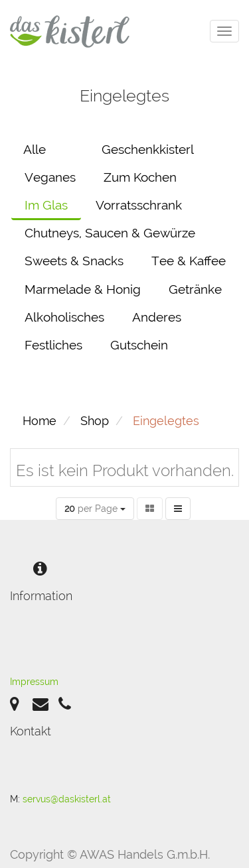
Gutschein (139, 345)
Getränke (195, 289)
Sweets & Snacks (74, 261)
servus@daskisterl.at (67, 799)
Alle (35, 149)
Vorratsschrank (139, 205)
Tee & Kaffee (189, 261)
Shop (95, 421)
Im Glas (46, 205)
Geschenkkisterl (148, 149)
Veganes (50, 177)
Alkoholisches (64, 317)
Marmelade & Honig (83, 289)
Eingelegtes (166, 421)
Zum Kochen (140, 177)
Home (40, 421)
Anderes (157, 317)
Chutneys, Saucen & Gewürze (110, 233)
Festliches (53, 345)
